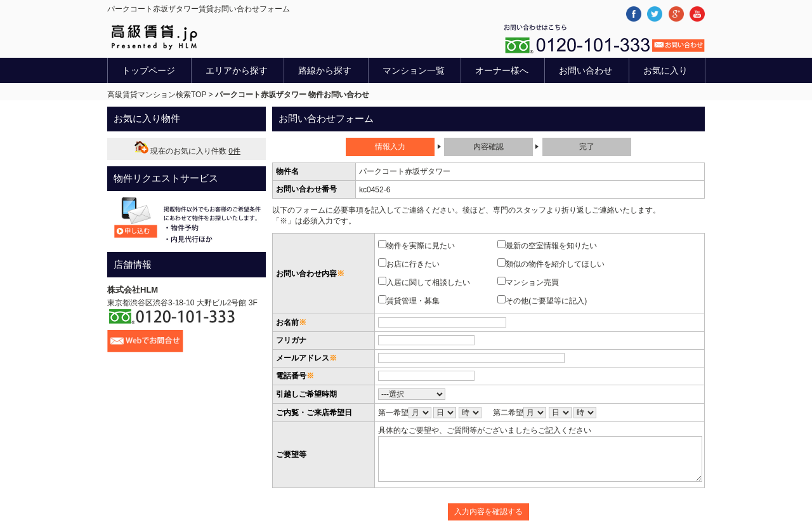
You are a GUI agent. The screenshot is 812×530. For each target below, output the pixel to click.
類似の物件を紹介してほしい (555, 263)
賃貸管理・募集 (413, 300)
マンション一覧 (414, 70)
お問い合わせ (586, 70)
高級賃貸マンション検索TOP (157, 95)
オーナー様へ (502, 70)
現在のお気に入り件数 (187, 151)
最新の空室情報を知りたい (551, 245)
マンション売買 (532, 282)
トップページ (148, 70)
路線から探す (325, 70)
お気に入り (665, 70)
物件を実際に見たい (420, 245)
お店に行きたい (413, 263)
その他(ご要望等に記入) (546, 300)
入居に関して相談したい (428, 282)
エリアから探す (237, 70)
